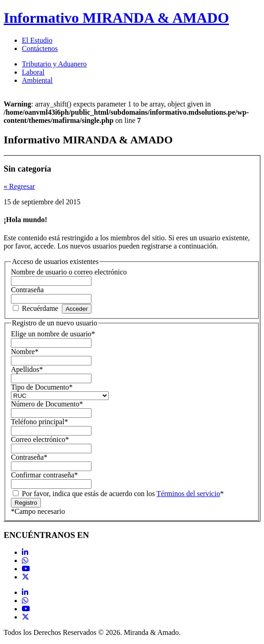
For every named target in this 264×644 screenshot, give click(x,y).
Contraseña (27, 290)
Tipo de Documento (42, 387)
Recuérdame (40, 308)
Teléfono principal (40, 422)
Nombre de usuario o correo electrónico (69, 272)
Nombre (25, 352)
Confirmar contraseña (44, 475)
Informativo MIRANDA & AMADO (116, 18)
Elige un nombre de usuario (53, 334)
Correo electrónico (40, 439)
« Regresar (19, 186)
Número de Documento (47, 404)
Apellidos (27, 369)
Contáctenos (40, 48)
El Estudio (37, 40)
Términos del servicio (188, 494)
